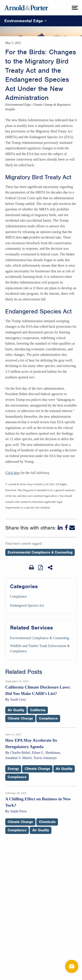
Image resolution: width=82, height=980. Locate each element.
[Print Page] (31, 568)
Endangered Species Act (27, 605)
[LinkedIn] (61, 528)
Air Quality (16, 710)
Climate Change (20, 718)
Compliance (18, 596)
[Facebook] (66, 528)
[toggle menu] (74, 8)
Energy (13, 769)
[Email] (72, 528)
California (38, 710)
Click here (12, 473)
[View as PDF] (41, 567)
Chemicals (47, 822)
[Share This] (51, 568)
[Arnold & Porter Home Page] (26, 8)
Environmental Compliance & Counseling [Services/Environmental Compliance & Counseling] (40, 638)
